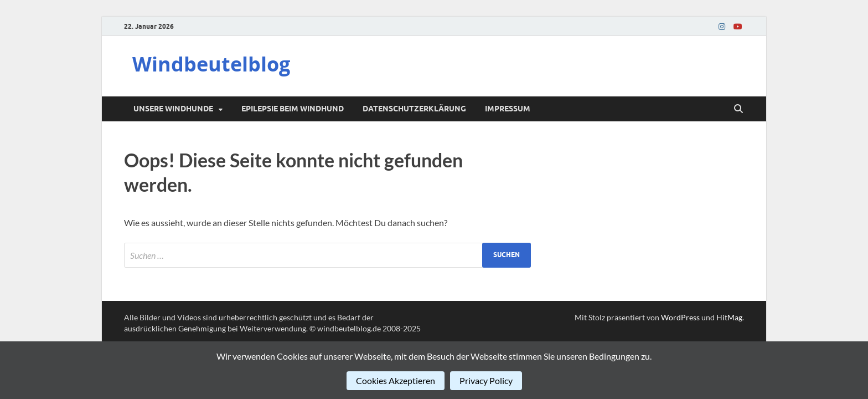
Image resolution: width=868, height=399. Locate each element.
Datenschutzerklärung (414, 109)
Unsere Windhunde (173, 109)
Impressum (508, 109)
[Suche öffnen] (738, 109)
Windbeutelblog (211, 64)
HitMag (729, 317)
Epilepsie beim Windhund (293, 109)
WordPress (680, 317)
